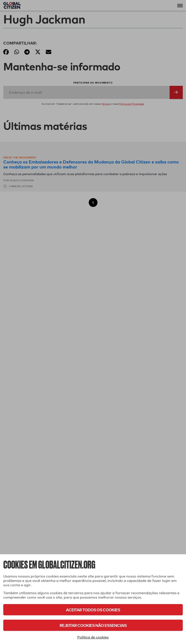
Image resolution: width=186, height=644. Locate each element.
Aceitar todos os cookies (93, 610)
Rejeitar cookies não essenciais (93, 625)
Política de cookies (93, 637)
